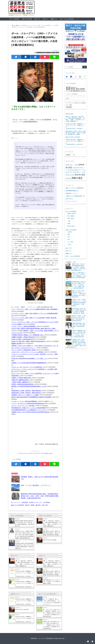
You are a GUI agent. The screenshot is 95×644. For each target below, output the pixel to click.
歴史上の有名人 (71, 226)
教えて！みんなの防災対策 (67, 19)
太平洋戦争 (72, 175)
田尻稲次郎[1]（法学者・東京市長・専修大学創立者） (27, 391)
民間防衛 (76, 170)
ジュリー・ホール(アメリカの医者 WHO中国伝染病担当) (27, 404)
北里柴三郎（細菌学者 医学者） (20, 380)
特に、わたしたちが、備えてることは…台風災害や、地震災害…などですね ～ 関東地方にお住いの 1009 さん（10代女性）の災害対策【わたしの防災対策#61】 (52, 613)
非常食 (51, 453)
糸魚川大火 (68, 172)
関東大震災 (77, 178)
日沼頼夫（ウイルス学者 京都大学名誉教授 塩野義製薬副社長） (29, 363)
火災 (69, 237)
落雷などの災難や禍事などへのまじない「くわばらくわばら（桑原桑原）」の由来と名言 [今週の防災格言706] (76, 276)
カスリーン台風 (82, 170)
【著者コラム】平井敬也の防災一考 (75, 196)
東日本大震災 (80, 175)
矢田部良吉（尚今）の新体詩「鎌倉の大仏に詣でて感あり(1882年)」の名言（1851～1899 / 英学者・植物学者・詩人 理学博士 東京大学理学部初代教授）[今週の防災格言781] (24, 535)
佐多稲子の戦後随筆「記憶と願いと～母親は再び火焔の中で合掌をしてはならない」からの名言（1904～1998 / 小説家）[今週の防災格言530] (76, 334)
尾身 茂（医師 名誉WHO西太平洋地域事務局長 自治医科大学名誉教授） (32, 397)
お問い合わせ (69, 199)
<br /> (16, 427)
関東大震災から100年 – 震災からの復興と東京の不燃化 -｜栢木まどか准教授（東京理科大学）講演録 (52, 533)
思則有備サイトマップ (72, 193)
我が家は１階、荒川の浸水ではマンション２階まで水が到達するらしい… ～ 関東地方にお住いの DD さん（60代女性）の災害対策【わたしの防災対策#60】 (52, 625)
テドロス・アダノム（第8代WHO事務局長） (24, 326)
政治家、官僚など (72, 214)
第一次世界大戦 (74, 172)
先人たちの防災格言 (14, 19)
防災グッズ (48, 453)
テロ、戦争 (70, 242)
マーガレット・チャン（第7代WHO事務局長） (25, 401)
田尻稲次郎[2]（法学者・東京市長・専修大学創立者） (27, 393)
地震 (69, 234)
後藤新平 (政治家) (16, 344)
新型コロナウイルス (36, 502)
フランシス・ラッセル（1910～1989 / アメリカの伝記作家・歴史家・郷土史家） (34, 318)
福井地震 (68, 175)
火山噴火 (70, 232)
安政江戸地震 (80, 168)
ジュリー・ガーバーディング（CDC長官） (24, 406)
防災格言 (25, 502)
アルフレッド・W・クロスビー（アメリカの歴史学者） (27, 367)
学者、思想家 (49, 53)
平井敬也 (47, 502)
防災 (69, 170)
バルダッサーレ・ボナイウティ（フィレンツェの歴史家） (28, 352)
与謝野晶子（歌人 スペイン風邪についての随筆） (25, 395)
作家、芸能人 (71, 219)
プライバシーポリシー (72, 201)
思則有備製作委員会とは (72, 191)
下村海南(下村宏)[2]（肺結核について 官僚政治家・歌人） (28, 335)
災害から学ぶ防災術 (27, 19)
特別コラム (45, 19)
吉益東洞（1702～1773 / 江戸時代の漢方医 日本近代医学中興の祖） (31, 412)
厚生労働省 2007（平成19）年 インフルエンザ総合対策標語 (28, 408)
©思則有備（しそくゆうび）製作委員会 (42, 638)
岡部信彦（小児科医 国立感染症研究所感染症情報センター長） (29, 386)
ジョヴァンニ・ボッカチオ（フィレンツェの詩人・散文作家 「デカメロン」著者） (35, 354)
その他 (57, 53)
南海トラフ (72, 165)
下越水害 (75, 168)
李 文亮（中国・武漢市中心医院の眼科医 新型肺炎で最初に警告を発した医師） (34, 329)
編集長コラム (54, 19)
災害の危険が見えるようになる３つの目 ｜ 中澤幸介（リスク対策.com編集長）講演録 (52, 582)
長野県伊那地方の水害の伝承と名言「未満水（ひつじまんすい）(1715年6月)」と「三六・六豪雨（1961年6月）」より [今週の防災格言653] (76, 285)
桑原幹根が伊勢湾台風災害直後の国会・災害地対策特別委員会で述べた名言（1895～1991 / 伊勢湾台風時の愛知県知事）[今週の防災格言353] (40, 496)
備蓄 (46, 453)
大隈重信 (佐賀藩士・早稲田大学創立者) (23, 337)
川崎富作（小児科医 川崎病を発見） (22, 378)
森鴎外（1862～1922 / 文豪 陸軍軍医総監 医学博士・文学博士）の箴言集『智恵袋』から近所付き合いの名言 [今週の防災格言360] (76, 267)
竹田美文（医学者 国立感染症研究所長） (23, 384)
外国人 (54, 53)
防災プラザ (37, 19)
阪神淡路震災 (69, 178)
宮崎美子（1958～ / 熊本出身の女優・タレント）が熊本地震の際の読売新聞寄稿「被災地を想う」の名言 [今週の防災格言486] (76, 303)
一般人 (69, 221)
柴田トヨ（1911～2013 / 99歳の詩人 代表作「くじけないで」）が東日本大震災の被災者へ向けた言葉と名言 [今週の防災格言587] (76, 294)
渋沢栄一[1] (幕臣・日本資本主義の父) (22, 339)
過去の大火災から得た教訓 (50, 540)
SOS (79, 172)
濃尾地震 (68, 165)
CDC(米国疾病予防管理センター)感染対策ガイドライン (27, 410)
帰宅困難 (77, 165)
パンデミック (16, 502)
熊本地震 (72, 170)
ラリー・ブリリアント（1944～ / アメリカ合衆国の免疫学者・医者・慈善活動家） (35, 309)
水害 (69, 239)
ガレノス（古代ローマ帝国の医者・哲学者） (24, 350)
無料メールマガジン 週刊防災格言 (75, 188)
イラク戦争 (83, 172)
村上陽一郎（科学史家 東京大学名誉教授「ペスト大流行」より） (30, 358)
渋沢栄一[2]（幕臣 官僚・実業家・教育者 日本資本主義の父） (29, 341)
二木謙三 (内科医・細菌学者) (20, 382)
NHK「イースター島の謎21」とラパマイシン (36, 485)
